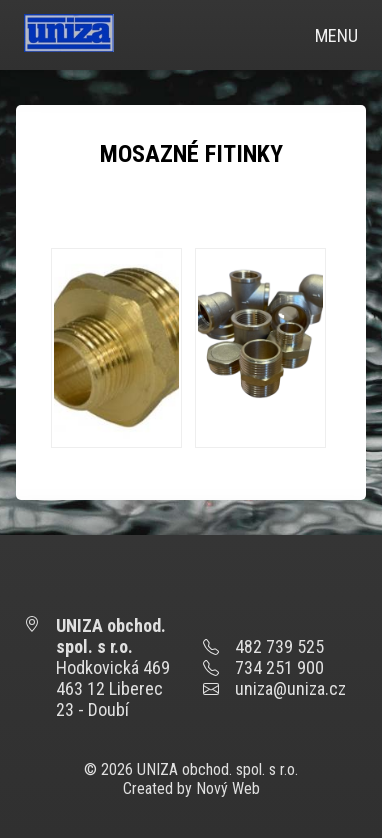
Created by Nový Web (191, 788)
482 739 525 (279, 646)
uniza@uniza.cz (290, 688)
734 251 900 (279, 667)
